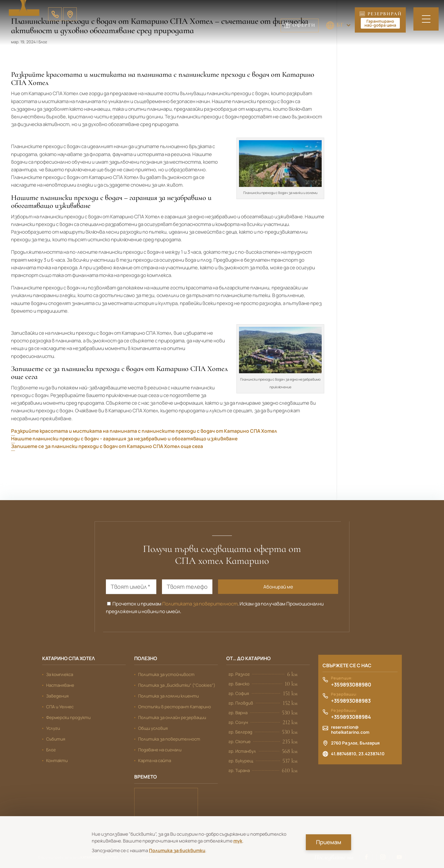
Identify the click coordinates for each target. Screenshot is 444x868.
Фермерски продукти (68, 717)
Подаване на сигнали (160, 750)
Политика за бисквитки (177, 850)
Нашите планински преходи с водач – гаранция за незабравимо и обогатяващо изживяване (124, 439)
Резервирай (381, 20)
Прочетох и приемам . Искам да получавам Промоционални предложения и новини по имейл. (215, 607)
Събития (56, 739)
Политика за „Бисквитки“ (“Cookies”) (177, 685)
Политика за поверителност (169, 739)
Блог (51, 750)
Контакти (57, 761)
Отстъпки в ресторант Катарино (175, 707)
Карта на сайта (155, 761)
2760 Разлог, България (355, 743)
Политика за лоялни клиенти (168, 696)
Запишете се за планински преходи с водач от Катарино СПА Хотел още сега (107, 446)
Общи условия (153, 728)
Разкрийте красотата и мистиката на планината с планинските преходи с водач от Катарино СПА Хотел (144, 431)
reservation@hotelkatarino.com (350, 730)
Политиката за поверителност (200, 604)
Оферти (338, 25)
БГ (300, 25)
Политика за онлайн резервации (172, 717)
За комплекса (60, 674)
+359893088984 (351, 717)
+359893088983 (351, 701)
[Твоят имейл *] (131, 587)
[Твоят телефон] (187, 587)
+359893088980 (351, 685)
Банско (166, 803)
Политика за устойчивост (166, 674)
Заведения (57, 696)
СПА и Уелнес (60, 707)
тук (238, 841)
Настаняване (60, 685)
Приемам (329, 842)
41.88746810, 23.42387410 (358, 754)
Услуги (53, 728)
